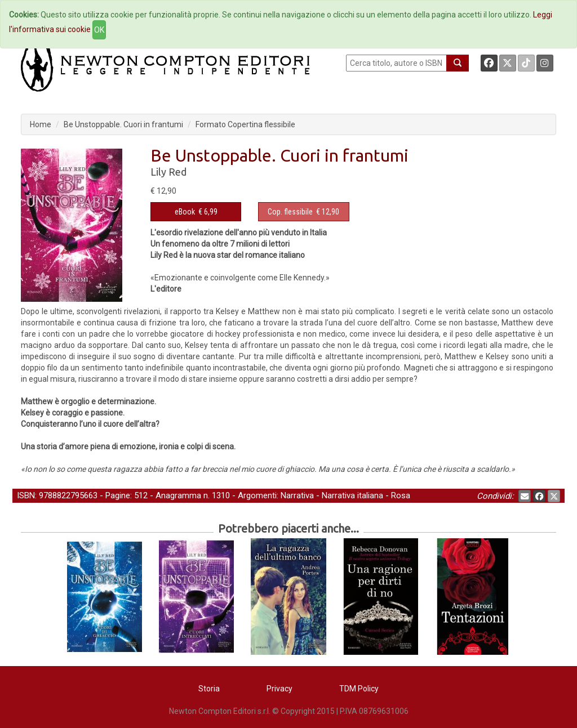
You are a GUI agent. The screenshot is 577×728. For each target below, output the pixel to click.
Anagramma (178, 495)
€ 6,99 (196, 212)
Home (41, 124)
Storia (209, 689)
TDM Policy (359, 689)
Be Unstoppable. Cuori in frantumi (123, 124)
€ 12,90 (303, 212)
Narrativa (297, 495)
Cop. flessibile (290, 212)
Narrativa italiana (352, 495)
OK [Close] (99, 30)
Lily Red (168, 172)
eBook (185, 212)
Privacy (279, 689)
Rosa (401, 495)
